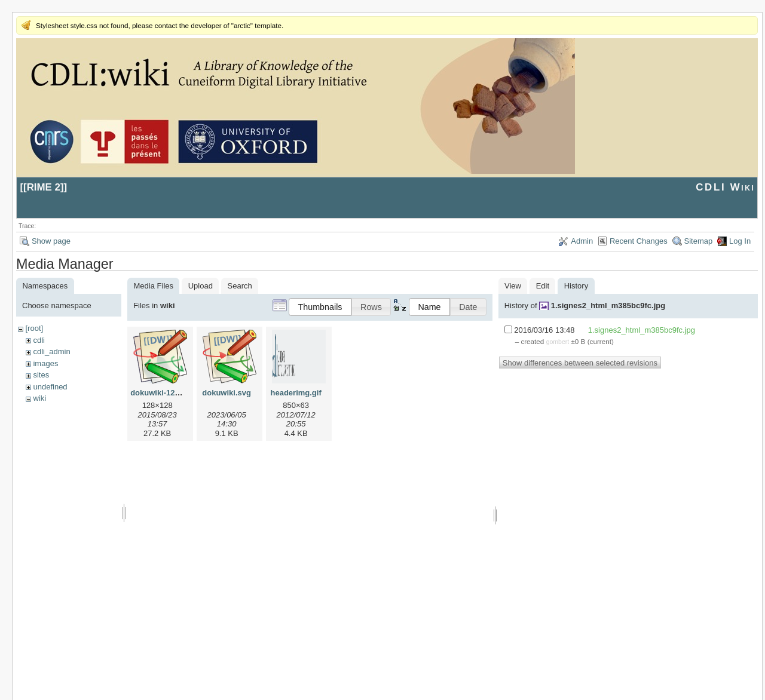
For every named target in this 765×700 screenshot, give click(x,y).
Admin (582, 241)
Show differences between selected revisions (580, 363)
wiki (39, 398)
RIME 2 (44, 187)
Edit (543, 286)
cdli (39, 340)
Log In (740, 241)
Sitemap (699, 241)
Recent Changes (639, 241)
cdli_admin (51, 351)
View (513, 286)
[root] (34, 328)
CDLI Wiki (725, 187)
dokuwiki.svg (227, 393)
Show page (51, 241)
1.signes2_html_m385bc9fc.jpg (608, 306)
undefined (50, 387)
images (45, 363)
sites (41, 375)
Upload (201, 286)
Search (240, 286)
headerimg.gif (296, 393)
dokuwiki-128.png (163, 393)
